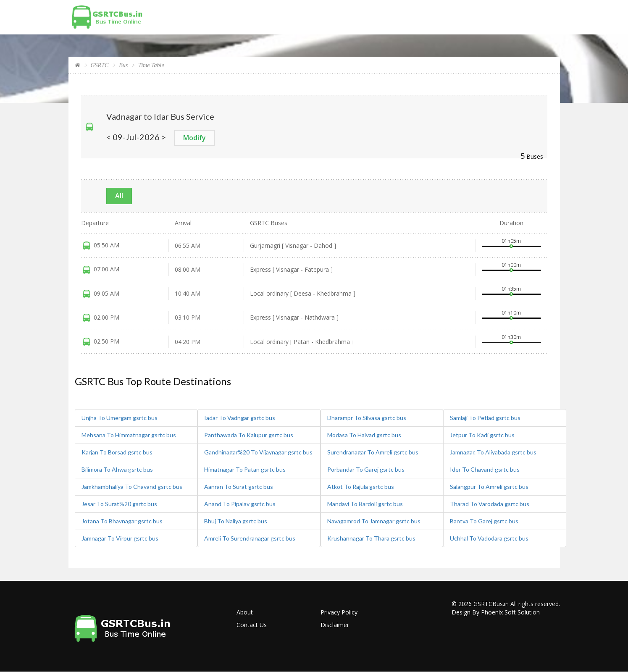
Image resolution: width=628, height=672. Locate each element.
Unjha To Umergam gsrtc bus (120, 418)
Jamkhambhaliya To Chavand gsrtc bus (132, 487)
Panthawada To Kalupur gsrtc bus (249, 435)
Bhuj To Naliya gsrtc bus (236, 521)
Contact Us (252, 625)
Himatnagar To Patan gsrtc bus (245, 469)
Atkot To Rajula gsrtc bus (361, 487)
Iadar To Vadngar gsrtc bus (240, 418)
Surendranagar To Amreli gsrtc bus (373, 452)
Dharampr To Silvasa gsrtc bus (367, 418)
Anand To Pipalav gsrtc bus (240, 504)
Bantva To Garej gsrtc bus (484, 521)
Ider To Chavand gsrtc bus (485, 469)
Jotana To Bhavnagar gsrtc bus (122, 521)
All (119, 196)
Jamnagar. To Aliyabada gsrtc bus (493, 452)
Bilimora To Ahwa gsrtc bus (117, 469)
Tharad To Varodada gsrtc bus (490, 504)
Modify (194, 138)
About (245, 612)
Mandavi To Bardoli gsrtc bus (365, 504)
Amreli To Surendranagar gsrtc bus (250, 538)
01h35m (511, 289)
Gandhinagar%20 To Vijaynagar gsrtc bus (258, 452)
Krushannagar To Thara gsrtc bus (371, 538)
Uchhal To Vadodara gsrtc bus (489, 538)
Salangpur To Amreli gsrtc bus (489, 487)
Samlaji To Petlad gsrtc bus (485, 418)
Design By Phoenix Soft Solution (496, 612)
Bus (123, 65)
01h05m (511, 241)
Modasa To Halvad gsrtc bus (364, 435)
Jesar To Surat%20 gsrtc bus (119, 504)
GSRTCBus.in (491, 604)
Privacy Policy (339, 612)
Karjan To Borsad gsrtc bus (117, 452)
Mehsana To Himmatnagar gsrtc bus (129, 435)
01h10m (511, 313)
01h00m (511, 265)
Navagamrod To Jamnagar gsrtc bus (374, 521)
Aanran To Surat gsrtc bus (239, 487)
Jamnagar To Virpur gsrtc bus (120, 538)
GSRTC (100, 65)
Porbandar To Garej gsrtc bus (366, 469)
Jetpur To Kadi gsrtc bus (482, 435)
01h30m (511, 337)
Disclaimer (335, 625)
